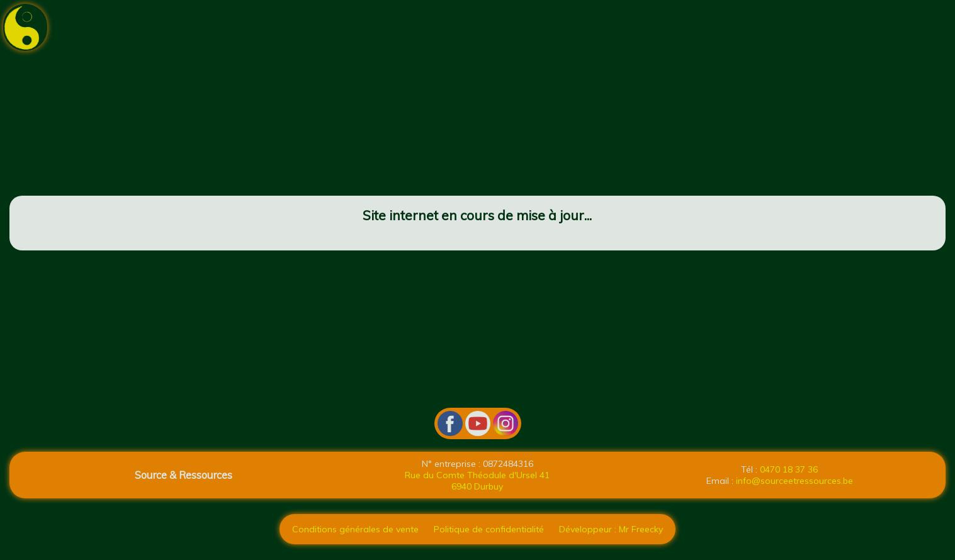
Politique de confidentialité (489, 529)
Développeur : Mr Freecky (611, 529)
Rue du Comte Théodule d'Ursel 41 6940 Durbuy (477, 481)
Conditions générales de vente (355, 529)
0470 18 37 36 (789, 469)
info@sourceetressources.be (794, 481)
